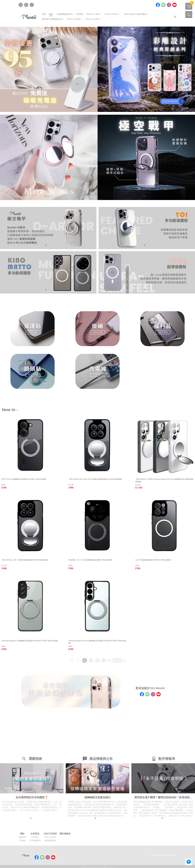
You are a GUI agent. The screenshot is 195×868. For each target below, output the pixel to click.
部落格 (22, 841)
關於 (22, 834)
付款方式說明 (50, 834)
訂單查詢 (35, 838)
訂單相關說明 (35, 841)
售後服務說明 (50, 841)
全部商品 (35, 834)
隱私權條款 (65, 834)
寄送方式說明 (50, 838)
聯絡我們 (22, 838)
